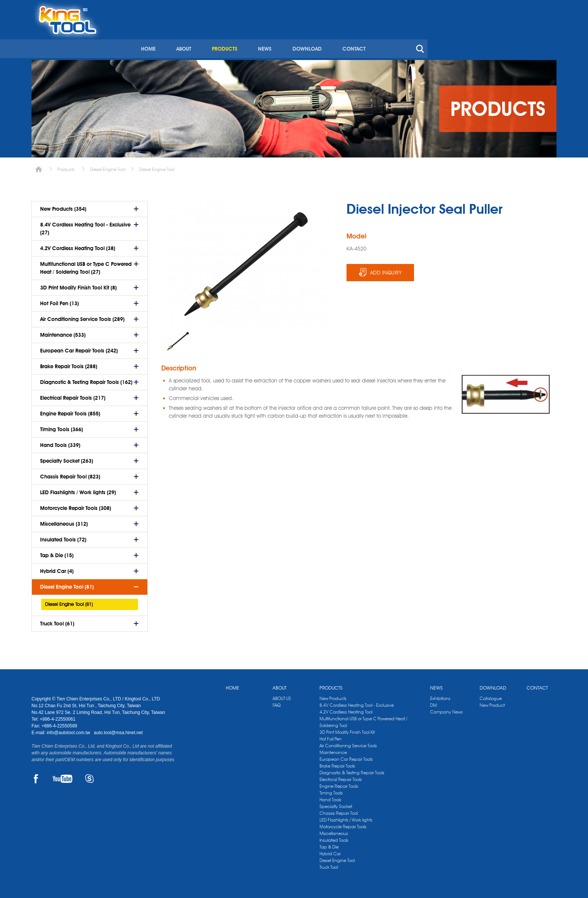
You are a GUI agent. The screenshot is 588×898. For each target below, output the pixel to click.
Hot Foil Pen (331, 736)
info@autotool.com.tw (69, 730)
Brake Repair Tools (337, 763)
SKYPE (89, 776)
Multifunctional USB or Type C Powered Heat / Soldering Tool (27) (86, 265)
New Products (333, 696)
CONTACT (477, 37)
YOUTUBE (62, 776)
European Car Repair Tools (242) (79, 348)
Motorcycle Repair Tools (343, 824)
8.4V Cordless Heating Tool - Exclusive (357, 702)
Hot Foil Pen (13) (59, 301)
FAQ (277, 702)
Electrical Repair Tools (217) (73, 395)
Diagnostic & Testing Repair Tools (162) (86, 379)
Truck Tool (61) (57, 621)
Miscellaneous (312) (64, 521)
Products (66, 167)
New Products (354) (63, 206)
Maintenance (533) (63, 332)
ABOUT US (282, 696)
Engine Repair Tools (339, 783)
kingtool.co (546, 8)
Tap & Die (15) (57, 553)
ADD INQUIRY (386, 270)
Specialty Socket (336, 804)
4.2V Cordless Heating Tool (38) (78, 246)
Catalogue (491, 696)
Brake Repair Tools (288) (69, 364)
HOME (274, 37)
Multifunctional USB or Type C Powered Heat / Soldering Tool (363, 719)
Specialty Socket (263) (67, 458)
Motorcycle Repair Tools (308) (76, 505)
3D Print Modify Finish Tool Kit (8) (78, 285)
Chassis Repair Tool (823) (70, 474)
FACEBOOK (36, 776)
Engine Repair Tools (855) (70, 411)
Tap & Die (329, 844)
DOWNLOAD (431, 37)
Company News (446, 709)
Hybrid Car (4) (57, 568)
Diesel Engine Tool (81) (67, 584)
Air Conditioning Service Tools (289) (82, 316)
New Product (492, 702)
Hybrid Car (330, 851)
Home (39, 167)
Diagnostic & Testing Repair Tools (352, 770)
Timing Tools (331, 790)
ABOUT (309, 37)
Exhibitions (440, 696)
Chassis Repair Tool (339, 810)
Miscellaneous (334, 831)
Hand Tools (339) (60, 442)
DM (433, 702)
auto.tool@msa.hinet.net (118, 730)
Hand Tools (330, 797)
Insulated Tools (334, 837)
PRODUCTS (349, 37)
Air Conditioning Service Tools (348, 743)
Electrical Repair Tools (341, 777)
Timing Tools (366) (61, 427)
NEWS (389, 37)
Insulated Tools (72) (63, 537)
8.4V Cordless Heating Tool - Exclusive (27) (85, 226)
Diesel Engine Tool (108, 167)
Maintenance (333, 750)
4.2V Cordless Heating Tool (346, 709)
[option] (178, 339)
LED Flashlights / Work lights (346, 817)
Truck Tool (329, 864)
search (543, 37)
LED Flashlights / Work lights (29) (78, 490)
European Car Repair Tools (346, 756)
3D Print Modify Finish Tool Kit (347, 729)
